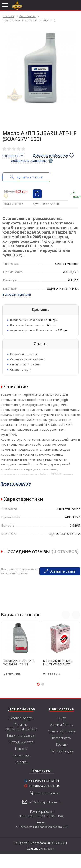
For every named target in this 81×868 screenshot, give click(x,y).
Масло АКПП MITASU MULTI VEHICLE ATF (58, 663)
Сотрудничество (21, 742)
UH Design (48, 849)
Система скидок (62, 751)
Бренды (62, 744)
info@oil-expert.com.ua (45, 802)
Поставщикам (21, 755)
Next (76, 615)
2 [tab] (43, 684)
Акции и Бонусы (62, 725)
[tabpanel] (40, 68)
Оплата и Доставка (62, 731)
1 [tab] (38, 684)
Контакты (21, 762)
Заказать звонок (46, 793)
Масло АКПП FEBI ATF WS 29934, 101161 (19, 663)
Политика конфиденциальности (21, 727)
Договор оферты (21, 718)
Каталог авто (62, 738)
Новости (21, 749)
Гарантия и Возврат (21, 735)
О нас (62, 718)
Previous (66, 615)
